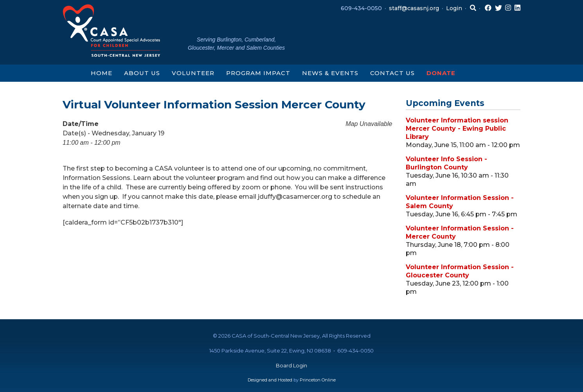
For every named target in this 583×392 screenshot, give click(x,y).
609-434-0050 (361, 8)
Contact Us (392, 73)
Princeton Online (318, 380)
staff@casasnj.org (414, 8)
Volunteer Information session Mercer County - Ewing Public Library (457, 129)
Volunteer (193, 73)
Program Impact (258, 73)
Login (454, 8)
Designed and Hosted (270, 380)
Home (102, 73)
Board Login (291, 365)
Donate (441, 73)
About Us (142, 73)
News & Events (330, 73)
